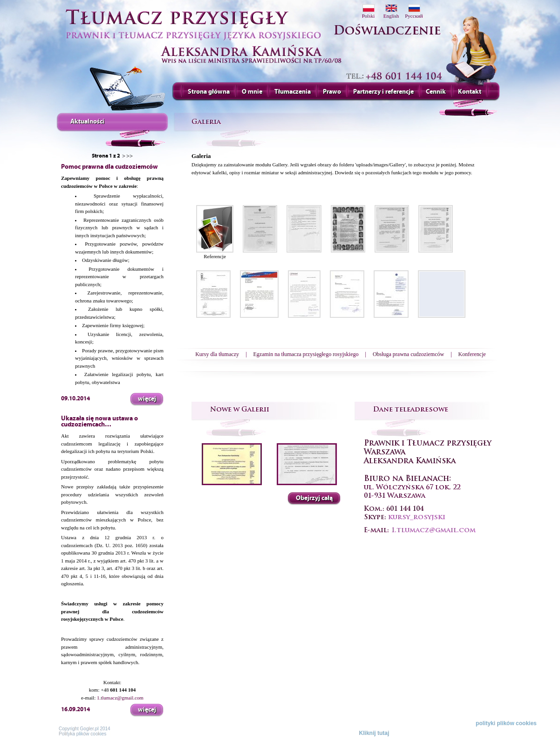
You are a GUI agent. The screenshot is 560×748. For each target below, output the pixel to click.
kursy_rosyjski (417, 518)
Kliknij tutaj (374, 733)
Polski (369, 11)
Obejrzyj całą (314, 498)
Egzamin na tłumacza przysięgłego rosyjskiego (306, 354)
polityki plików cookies (506, 723)
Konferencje (472, 354)
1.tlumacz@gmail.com (120, 698)
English (391, 11)
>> (130, 156)
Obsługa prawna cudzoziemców (408, 354)
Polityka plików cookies (82, 734)
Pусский (414, 11)
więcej (147, 399)
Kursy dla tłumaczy (217, 354)
